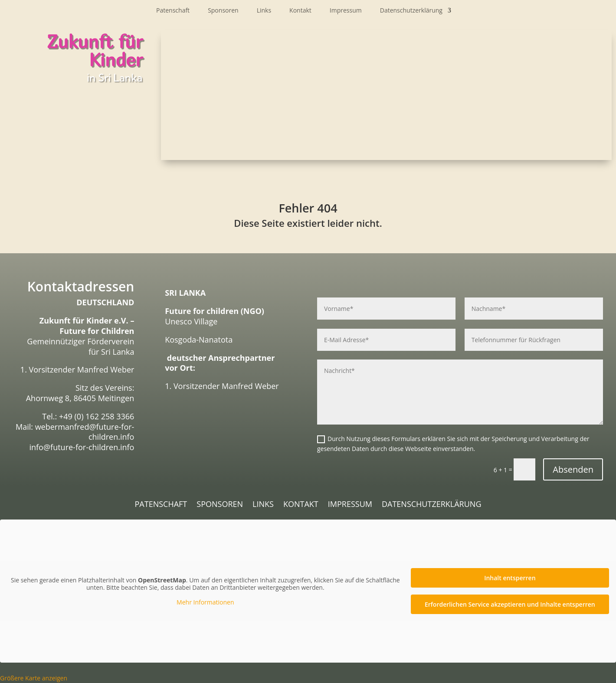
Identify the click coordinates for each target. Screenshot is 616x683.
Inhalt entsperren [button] (510, 578)
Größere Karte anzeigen (34, 678)
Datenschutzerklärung (411, 11)
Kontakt (300, 11)
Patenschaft (173, 11)
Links (264, 11)
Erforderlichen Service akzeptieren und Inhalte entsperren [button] (510, 604)
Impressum (346, 11)
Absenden (573, 469)
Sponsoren (223, 11)
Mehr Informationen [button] (205, 602)
